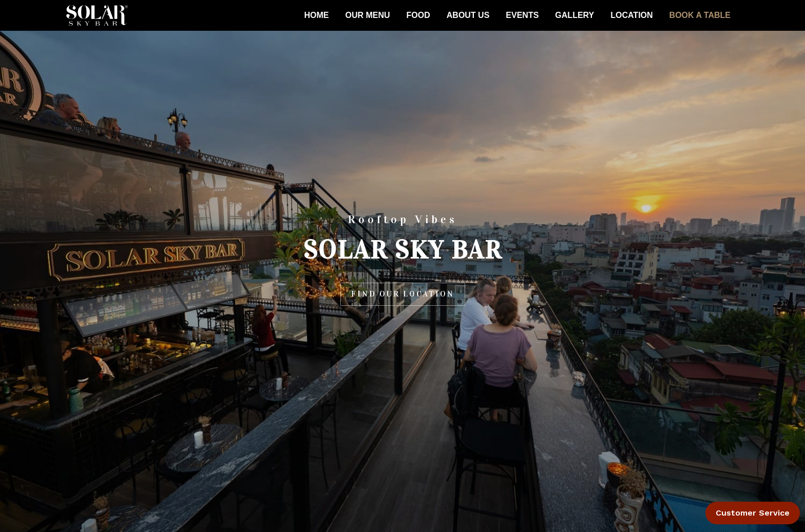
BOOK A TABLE (700, 15)
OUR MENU (367, 15)
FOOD (418, 15)
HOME (316, 15)
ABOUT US (468, 15)
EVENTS (522, 15)
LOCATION (631, 15)
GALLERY (574, 15)
